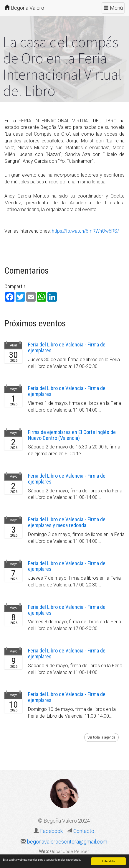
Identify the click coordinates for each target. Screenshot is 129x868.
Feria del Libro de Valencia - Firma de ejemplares (67, 347)
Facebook (51, 831)
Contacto (83, 831)
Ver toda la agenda (101, 737)
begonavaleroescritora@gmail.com (67, 842)
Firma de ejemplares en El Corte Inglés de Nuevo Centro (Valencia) (72, 435)
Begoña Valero (24, 8)
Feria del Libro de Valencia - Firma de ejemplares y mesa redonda (67, 522)
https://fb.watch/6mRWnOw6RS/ (85, 231)
